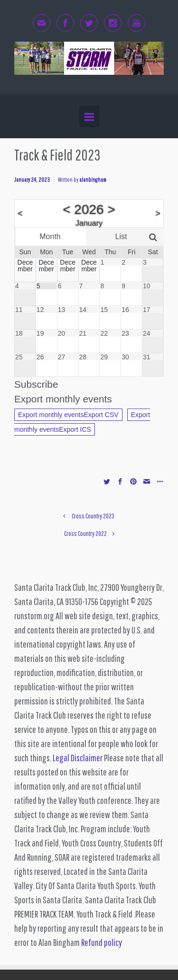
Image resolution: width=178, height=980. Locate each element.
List (121, 236)
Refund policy (102, 942)
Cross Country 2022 (85, 533)
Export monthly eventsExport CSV (68, 415)
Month (50, 236)
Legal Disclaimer (78, 758)
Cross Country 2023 (93, 516)
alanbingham (93, 180)
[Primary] (89, 116)
